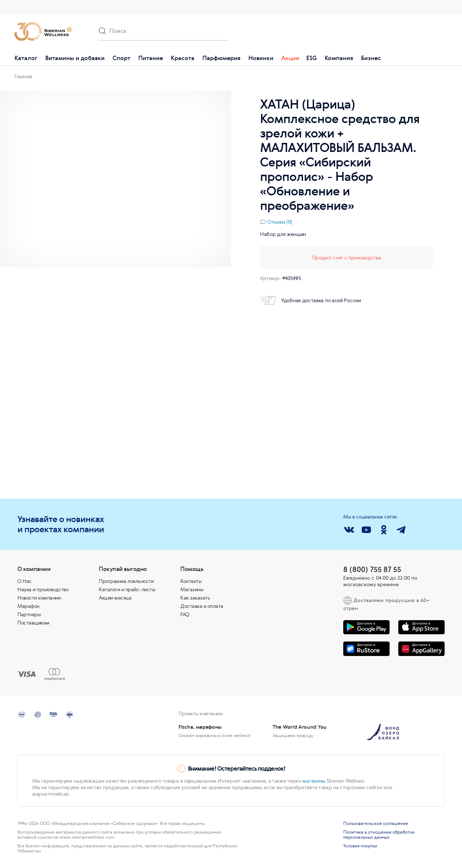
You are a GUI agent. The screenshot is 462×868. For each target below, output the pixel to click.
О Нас (25, 581)
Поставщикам (33, 623)
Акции (290, 58)
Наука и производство (43, 589)
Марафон (28, 606)
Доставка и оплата (202, 606)
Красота (183, 58)
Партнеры (29, 614)
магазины (314, 781)
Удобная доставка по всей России (310, 300)
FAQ (185, 614)
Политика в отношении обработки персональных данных (379, 835)
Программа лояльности (126, 581)
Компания (339, 58)
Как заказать (195, 598)
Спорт (121, 58)
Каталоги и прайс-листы (127, 589)
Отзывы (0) (280, 222)
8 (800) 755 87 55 (372, 569)
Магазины (192, 589)
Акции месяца (115, 598)
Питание (151, 58)
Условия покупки (360, 846)
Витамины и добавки (75, 58)
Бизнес (371, 58)
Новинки (261, 58)
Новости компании (39, 598)
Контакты (191, 581)
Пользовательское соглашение (376, 823)
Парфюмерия (221, 58)
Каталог (26, 58)
